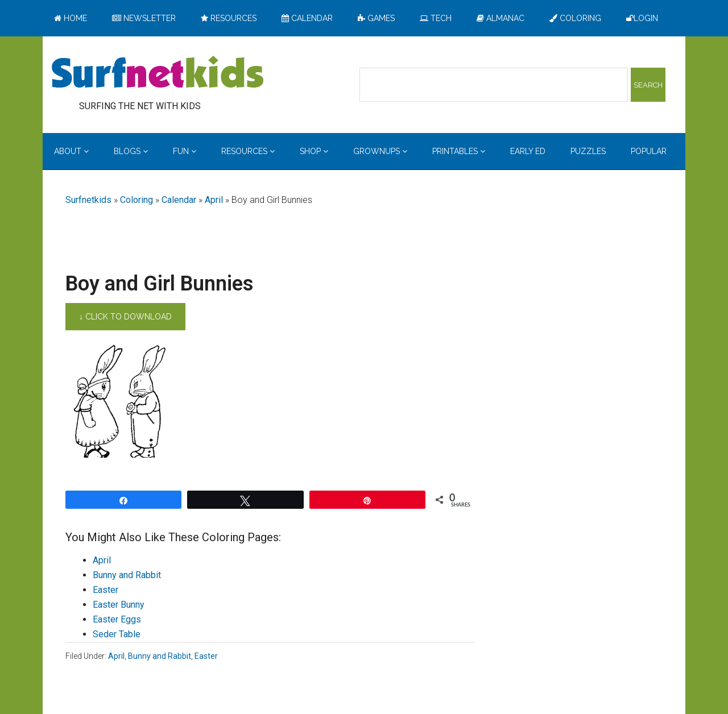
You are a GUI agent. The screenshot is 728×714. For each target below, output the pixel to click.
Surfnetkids (88, 200)
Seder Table (117, 634)
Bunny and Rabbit (127, 575)
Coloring (136, 200)
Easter (106, 590)
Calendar (179, 200)
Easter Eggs (117, 619)
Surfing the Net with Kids (158, 73)
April (214, 200)
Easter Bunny (119, 605)
